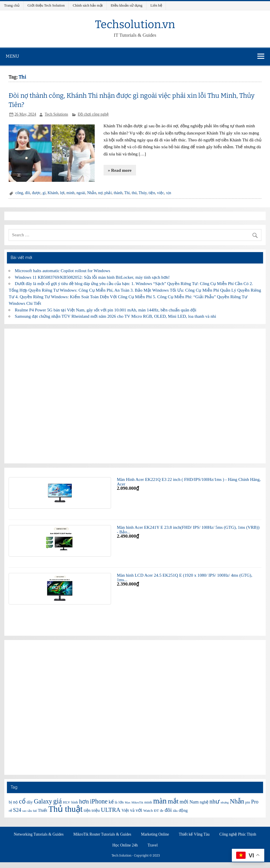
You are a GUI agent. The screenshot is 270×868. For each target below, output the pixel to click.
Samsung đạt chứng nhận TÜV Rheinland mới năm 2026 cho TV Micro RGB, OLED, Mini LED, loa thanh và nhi (116, 316)
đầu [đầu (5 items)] (175, 811)
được (36, 193)
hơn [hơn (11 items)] (84, 801)
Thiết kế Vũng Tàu (194, 834)
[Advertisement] (135, 396)
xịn (169, 193)
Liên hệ (156, 5)
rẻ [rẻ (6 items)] (10, 811)
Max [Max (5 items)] (128, 802)
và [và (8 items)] (132, 810)
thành (118, 193)
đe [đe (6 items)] (162, 811)
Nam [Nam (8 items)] (194, 802)
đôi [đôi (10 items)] (168, 810)
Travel (153, 845)
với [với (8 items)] (139, 810)
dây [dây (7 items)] (30, 802)
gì (44, 193)
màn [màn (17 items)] (160, 801)
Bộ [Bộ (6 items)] (16, 802)
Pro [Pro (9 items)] (255, 802)
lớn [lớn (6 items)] (121, 802)
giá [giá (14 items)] (57, 801)
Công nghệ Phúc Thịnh (238, 834)
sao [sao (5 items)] (24, 811)
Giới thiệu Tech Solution (46, 5)
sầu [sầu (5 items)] (30, 811)
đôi (27, 193)
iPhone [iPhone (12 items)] (99, 801)
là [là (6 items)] (116, 802)
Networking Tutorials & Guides (39, 834)
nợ (100, 193)
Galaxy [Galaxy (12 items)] (43, 801)
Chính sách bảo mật (88, 5)
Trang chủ (12, 5)
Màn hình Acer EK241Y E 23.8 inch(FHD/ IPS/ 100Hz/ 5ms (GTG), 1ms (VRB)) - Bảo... (188, 529)
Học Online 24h (125, 845)
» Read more (120, 170)
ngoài (81, 193)
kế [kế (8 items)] (111, 802)
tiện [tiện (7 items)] (87, 810)
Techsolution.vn (135, 24)
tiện (152, 193)
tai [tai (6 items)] (35, 811)
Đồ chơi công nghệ (93, 114)
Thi (127, 193)
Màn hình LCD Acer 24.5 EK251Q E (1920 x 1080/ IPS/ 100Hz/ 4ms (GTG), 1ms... (184, 577)
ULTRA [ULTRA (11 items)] (111, 810)
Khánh (53, 193)
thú (134, 193)
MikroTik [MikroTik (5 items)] (137, 802)
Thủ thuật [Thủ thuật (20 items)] (65, 809)
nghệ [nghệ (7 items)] (204, 802)
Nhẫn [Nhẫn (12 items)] (237, 801)
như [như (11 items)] (214, 801)
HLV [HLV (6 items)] (67, 802)
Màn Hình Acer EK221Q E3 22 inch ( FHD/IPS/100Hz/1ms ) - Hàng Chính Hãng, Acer (189, 481)
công (19, 193)
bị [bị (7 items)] (10, 802)
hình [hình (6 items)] (75, 802)
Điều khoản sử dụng (127, 5)
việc (161, 193)
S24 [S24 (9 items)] (17, 810)
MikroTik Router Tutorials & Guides (102, 834)
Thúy (143, 193)
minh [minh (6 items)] (148, 802)
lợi (62, 193)
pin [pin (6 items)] (248, 802)
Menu (12, 56)
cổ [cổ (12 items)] (22, 801)
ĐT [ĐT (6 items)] (156, 811)
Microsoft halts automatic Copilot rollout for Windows (63, 271)
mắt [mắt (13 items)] (173, 801)
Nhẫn (92, 193)
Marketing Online (155, 834)
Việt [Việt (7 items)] (125, 810)
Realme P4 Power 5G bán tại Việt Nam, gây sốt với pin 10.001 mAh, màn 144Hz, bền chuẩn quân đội (106, 310)
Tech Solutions (56, 114)
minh (71, 193)
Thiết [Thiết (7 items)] (43, 810)
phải (108, 193)
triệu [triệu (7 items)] (96, 810)
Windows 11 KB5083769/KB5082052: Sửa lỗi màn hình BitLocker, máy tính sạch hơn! (92, 277)
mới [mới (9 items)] (184, 802)
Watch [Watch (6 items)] (148, 811)
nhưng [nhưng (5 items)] (225, 802)
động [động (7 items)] (183, 810)
